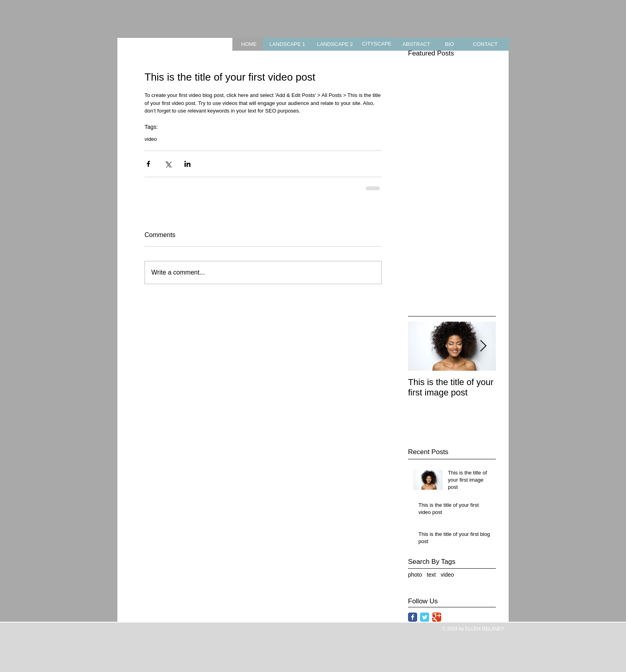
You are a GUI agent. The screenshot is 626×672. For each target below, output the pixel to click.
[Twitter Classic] (425, 617)
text (431, 575)
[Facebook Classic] (413, 617)
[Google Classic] (437, 617)
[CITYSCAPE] (377, 44)
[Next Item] (483, 346)
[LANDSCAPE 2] (335, 44)
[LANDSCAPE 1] (287, 44)
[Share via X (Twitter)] (168, 164)
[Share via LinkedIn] (187, 164)
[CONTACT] (485, 44)
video (151, 139)
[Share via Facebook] (148, 164)
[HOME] (249, 44)
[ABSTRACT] (416, 44)
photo (415, 575)
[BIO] (450, 44)
